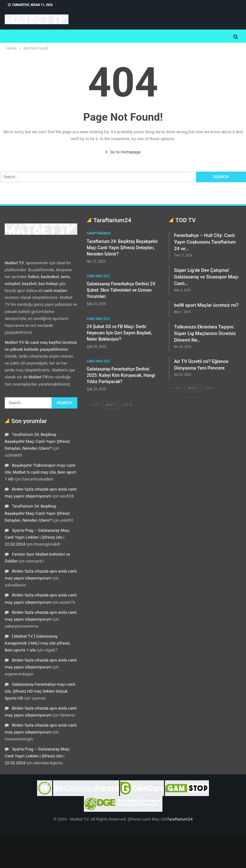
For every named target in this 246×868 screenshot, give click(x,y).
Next (111, 405)
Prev (95, 405)
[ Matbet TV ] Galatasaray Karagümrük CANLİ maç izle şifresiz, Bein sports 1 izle (38, 643)
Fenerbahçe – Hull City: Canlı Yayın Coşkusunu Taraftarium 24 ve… (205, 242)
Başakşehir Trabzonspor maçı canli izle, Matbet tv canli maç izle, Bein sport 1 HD (40, 472)
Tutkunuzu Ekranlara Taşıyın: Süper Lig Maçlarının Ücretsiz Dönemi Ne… (205, 333)
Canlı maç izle (98, 276)
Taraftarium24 (99, 233)
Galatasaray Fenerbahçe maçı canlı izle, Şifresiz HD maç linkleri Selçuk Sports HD (40, 691)
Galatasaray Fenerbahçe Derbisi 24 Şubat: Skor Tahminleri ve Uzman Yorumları (121, 290)
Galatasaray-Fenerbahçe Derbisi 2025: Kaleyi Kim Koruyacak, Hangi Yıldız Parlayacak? (121, 375)
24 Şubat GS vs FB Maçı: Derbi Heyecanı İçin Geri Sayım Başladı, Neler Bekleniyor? (119, 333)
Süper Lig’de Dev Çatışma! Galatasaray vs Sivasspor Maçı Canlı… (206, 277)
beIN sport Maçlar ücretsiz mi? (206, 305)
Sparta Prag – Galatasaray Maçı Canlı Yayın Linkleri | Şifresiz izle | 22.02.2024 (37, 537)
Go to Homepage (123, 152)
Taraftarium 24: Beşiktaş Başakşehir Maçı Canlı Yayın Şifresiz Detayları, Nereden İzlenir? (37, 441)
